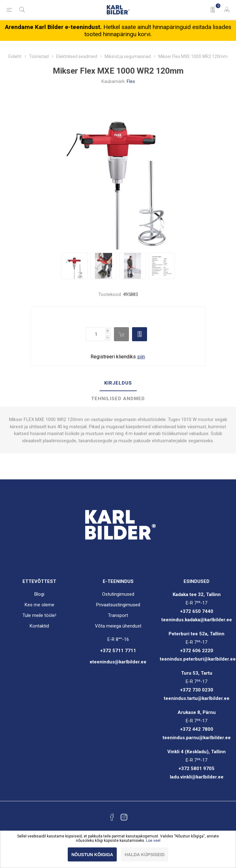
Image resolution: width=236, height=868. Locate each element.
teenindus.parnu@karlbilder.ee (197, 738)
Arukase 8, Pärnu (197, 712)
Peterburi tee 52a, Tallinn (197, 634)
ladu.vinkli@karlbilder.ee (197, 777)
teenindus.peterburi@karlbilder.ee (198, 659)
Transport (118, 615)
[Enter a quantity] (96, 334)
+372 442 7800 (197, 729)
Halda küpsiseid (145, 855)
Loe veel (153, 841)
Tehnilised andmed (118, 399)
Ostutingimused (118, 594)
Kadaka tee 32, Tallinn (197, 594)
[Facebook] (112, 817)
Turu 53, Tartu (197, 673)
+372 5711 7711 (118, 651)
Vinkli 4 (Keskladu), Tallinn (197, 752)
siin (141, 357)
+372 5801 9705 (197, 769)
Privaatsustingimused (118, 605)
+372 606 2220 (197, 651)
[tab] (118, 383)
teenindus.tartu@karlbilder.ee (197, 698)
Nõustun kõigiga (92, 855)
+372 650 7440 (197, 611)
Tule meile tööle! (39, 615)
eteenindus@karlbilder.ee (118, 662)
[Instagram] (124, 817)
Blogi (39, 594)
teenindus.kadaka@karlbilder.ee (197, 620)
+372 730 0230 (197, 690)
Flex (131, 81)
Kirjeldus (118, 383)
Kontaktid (39, 626)
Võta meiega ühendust (118, 626)
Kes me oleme (39, 605)
